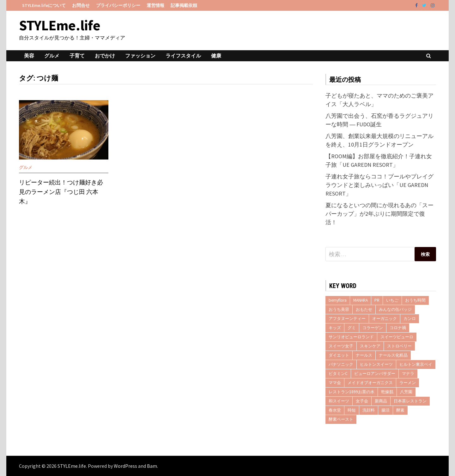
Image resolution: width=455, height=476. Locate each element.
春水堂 (335, 410)
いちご (392, 300)
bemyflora (338, 300)
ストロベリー (399, 346)
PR (377, 300)
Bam (152, 466)
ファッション (140, 56)
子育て (77, 56)
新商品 (381, 401)
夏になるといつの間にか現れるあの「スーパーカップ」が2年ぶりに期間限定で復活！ (379, 214)
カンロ (410, 319)
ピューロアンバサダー (375, 374)
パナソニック (341, 364)
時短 (352, 410)
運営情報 (155, 5)
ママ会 (335, 383)
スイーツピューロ (397, 337)
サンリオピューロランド (351, 337)
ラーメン (408, 383)
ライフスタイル (183, 56)
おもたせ (364, 309)
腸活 (385, 410)
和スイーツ (339, 401)
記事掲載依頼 (184, 5)
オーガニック (385, 319)
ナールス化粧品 (393, 355)
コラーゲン (373, 328)
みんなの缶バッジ (395, 309)
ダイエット (339, 355)
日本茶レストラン (410, 401)
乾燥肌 (387, 392)
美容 (29, 56)
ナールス (364, 355)
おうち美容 (339, 309)
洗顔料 (369, 410)
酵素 (400, 410)
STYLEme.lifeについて (44, 5)
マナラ (408, 374)
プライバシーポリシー (118, 5)
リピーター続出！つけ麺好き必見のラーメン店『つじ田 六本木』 (61, 192)
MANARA (361, 300)
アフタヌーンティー (347, 319)
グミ (352, 328)
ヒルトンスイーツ (376, 364)
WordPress (125, 466)
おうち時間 (415, 300)
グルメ (52, 56)
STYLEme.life (60, 25)
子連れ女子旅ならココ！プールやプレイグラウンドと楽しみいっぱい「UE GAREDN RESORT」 (379, 185)
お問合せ (81, 5)
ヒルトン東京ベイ (416, 364)
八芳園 (406, 392)
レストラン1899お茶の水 (352, 392)
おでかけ (105, 56)
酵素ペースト (341, 419)
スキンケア (370, 346)
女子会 (362, 401)
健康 (216, 56)
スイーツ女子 (341, 346)
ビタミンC (338, 374)
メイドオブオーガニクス (370, 383)
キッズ (335, 328)
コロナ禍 (398, 328)
